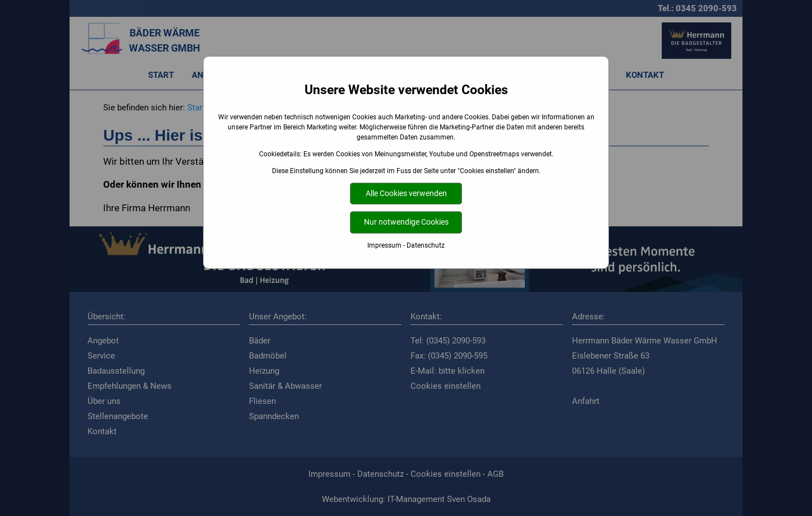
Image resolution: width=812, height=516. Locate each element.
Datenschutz (426, 245)
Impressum (384, 245)
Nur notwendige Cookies (406, 222)
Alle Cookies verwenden (406, 194)
